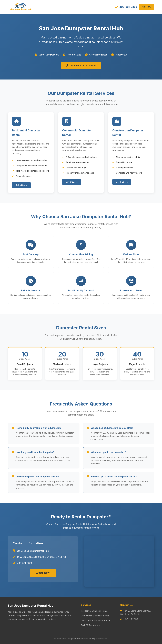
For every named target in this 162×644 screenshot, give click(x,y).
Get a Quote (22, 185)
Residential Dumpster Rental (94, 611)
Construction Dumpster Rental (96, 621)
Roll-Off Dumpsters (90, 625)
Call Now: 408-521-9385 (81, 65)
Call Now (146, 7)
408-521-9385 (128, 7)
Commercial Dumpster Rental (95, 616)
